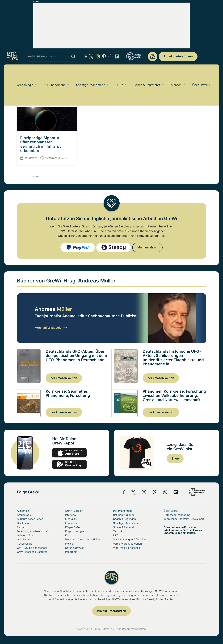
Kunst (68, 535)
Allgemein (23, 511)
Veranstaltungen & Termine (129, 539)
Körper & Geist (74, 527)
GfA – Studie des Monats (32, 548)
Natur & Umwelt (75, 548)
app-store (69, 453)
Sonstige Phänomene (91, 73)
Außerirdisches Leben (30, 519)
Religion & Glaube (124, 515)
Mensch (176, 73)
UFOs (119, 73)
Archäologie (25, 73)
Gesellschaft (24, 544)
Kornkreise (71, 523)
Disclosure (23, 523)
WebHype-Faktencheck (127, 548)
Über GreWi (200, 73)
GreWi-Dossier (74, 511)
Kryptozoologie (74, 531)
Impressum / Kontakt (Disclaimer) (184, 519)
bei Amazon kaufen (64, 378)
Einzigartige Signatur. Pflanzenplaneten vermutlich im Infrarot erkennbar (40, 144)
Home (20, 82)
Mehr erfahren (147, 247)
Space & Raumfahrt (147, 73)
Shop (175, 458)
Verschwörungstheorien (127, 544)
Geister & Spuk (26, 535)
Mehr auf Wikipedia (51, 328)
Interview (71, 515)
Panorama (71, 552)
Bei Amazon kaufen (161, 412)
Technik (118, 531)
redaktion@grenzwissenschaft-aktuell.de (153, 56)
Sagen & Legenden (124, 519)
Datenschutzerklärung (177, 515)
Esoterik (22, 527)
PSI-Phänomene (55, 73)
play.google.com (69, 464)
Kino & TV (71, 519)
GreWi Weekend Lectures (32, 552)
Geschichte (24, 539)
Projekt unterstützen (178, 56)
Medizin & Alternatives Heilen (83, 539)
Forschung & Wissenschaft (33, 531)
